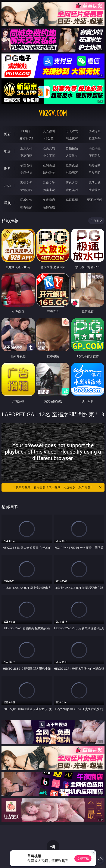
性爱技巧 (95, 190)
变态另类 (95, 155)
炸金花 (49, 138)
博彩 (7, 134)
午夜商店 (49, 200)
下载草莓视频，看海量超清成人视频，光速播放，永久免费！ (57, 487)
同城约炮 (26, 200)
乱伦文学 (49, 183)
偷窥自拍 (26, 165)
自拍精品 (72, 148)
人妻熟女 (72, 155)
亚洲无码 (26, 148)
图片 (7, 168)
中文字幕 (49, 155)
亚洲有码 (26, 155)
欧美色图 (72, 165)
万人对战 (72, 131)
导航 (7, 203)
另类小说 (49, 190)
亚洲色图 (49, 165)
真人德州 (49, 131)
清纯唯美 (49, 173)
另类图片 (95, 173)
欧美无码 (49, 148)
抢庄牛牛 (95, 138)
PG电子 (26, 131)
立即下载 (83, 858)
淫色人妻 (72, 183)
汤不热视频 (95, 200)
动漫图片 (95, 165)
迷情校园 (26, 190)
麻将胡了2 (26, 138)
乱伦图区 (72, 173)
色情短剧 (49, 207)
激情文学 (26, 183)
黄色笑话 (72, 190)
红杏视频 (26, 207)
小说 (7, 186)
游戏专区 (95, 131)
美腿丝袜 (26, 173)
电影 (7, 151)
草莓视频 (72, 200)
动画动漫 (95, 148)
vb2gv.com (53, 113)
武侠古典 (95, 183)
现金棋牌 (72, 138)
